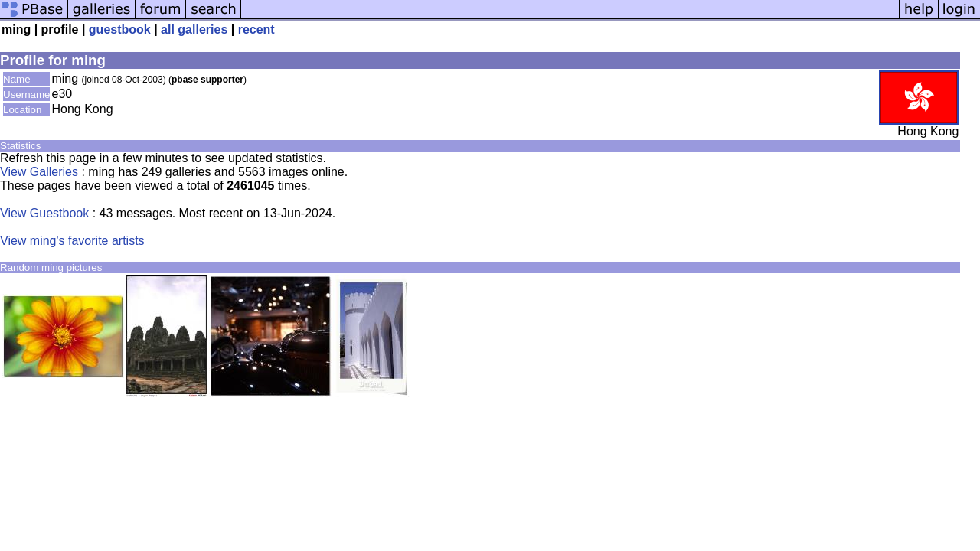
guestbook (120, 29)
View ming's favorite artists (72, 241)
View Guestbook (44, 213)
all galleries (194, 29)
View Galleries (39, 172)
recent (256, 29)
